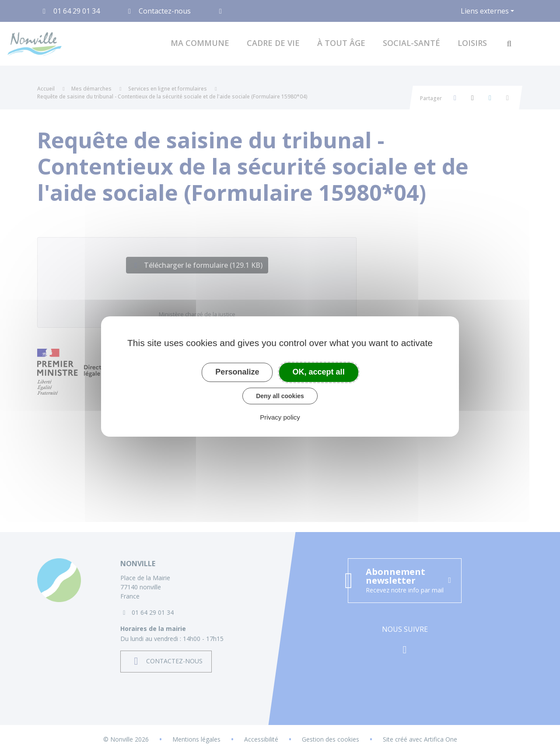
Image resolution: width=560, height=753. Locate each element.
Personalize (237, 372)
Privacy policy (280, 417)
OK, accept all (319, 372)
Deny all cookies (280, 396)
